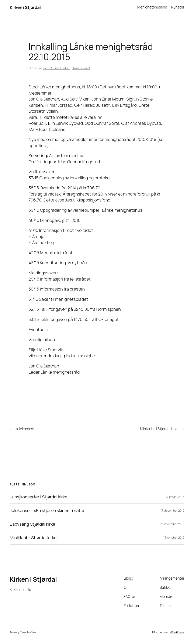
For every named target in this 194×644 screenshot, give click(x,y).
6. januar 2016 (175, 497)
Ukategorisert (81, 68)
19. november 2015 (172, 524)
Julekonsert (25, 429)
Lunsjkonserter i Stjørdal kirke (39, 497)
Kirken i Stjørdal (25, 7)
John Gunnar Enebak (56, 68)
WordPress (177, 632)
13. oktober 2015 (174, 537)
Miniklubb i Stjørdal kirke (159, 429)
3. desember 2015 (173, 510)
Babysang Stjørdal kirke (33, 524)
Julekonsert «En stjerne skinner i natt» (47, 510)
